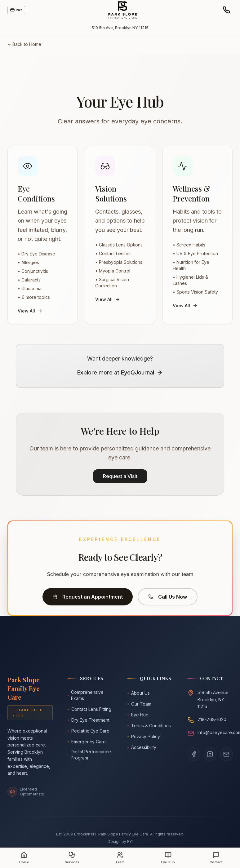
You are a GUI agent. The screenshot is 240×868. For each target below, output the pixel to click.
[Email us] (227, 754)
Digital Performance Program (89, 755)
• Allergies (28, 262)
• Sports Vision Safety (195, 292)
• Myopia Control (113, 271)
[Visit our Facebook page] (194, 754)
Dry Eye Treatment (89, 720)
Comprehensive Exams (86, 695)
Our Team (139, 704)
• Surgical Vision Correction (112, 283)
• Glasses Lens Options (119, 245)
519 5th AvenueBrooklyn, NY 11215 (213, 700)
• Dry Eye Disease (36, 254)
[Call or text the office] (226, 10)
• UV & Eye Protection (195, 253)
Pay (16, 10)
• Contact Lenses (113, 253)
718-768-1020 (212, 719)
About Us (139, 693)
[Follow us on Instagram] (210, 754)
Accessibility (142, 747)
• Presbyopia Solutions (119, 262)
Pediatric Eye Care (89, 731)
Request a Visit (120, 476)
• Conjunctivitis (33, 271)
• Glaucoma (30, 288)
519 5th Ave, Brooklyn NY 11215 (120, 28)
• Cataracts (29, 280)
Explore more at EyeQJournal (120, 372)
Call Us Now (168, 597)
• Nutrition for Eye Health (191, 265)
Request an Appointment (88, 597)
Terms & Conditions (149, 726)
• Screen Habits (189, 245)
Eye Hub (138, 715)
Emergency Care (87, 742)
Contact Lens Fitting (89, 709)
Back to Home (24, 44)
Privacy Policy (144, 736)
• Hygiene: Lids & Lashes (190, 280)
